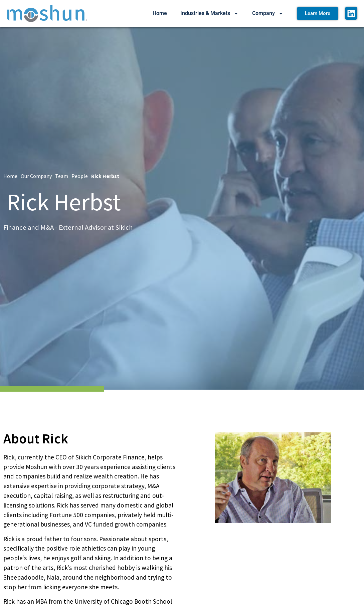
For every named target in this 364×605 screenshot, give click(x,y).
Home (160, 13)
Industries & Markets (210, 13)
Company (268, 13)
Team (62, 176)
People (80, 176)
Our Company (36, 176)
